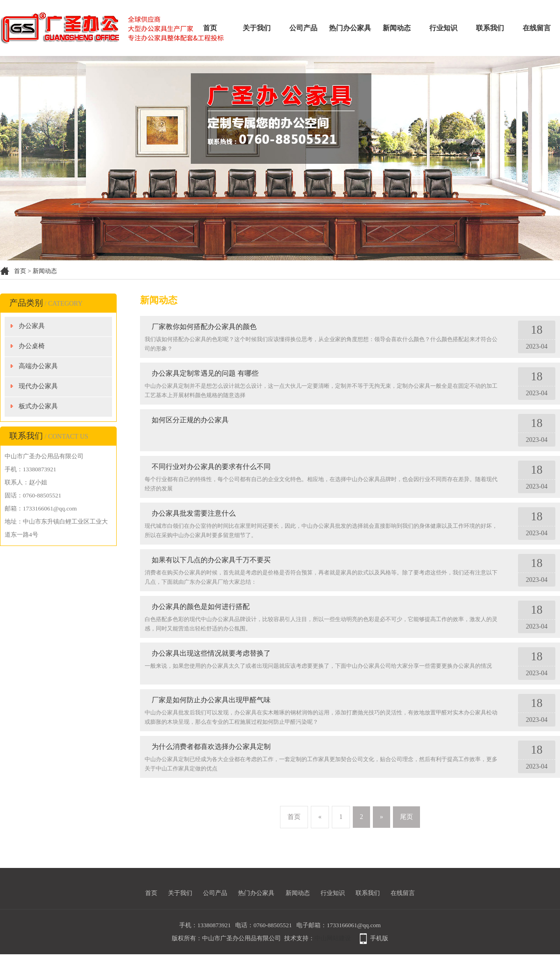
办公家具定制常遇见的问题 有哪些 (205, 373)
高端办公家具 (38, 366)
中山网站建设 (333, 938)
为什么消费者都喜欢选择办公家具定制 (211, 747)
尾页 (406, 817)
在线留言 (537, 28)
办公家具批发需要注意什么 (194, 513)
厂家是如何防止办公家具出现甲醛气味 (211, 700)
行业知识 (443, 28)
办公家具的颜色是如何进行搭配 (201, 607)
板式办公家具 (38, 406)
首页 (210, 28)
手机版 (379, 938)
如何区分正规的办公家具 (190, 420)
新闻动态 (397, 28)
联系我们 (490, 28)
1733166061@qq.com (354, 925)
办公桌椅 (32, 346)
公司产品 (303, 28)
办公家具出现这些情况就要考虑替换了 (211, 653)
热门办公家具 (350, 28)
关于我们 (257, 28)
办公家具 (32, 326)
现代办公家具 (38, 386)
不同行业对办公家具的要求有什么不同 (211, 467)
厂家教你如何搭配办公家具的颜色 (204, 327)
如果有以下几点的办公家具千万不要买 (211, 560)
